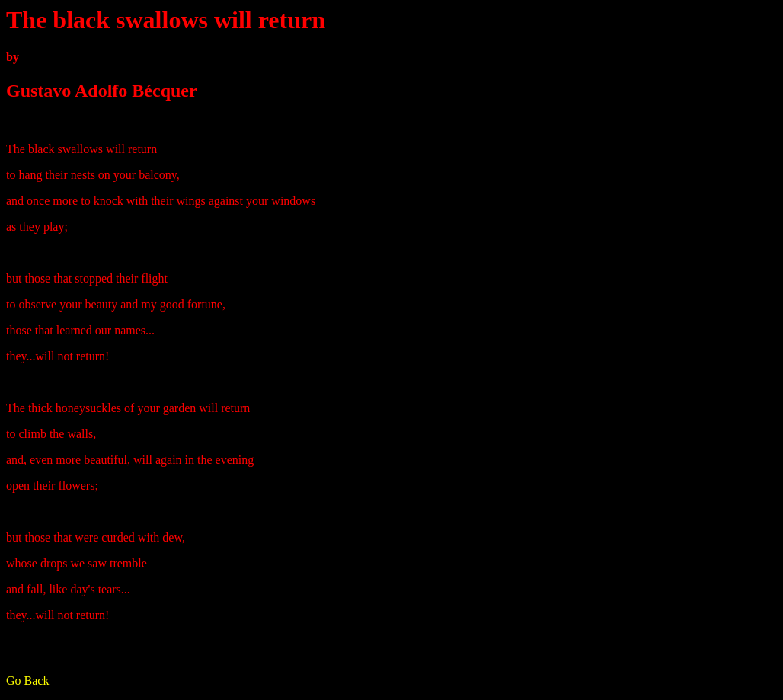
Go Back (27, 681)
